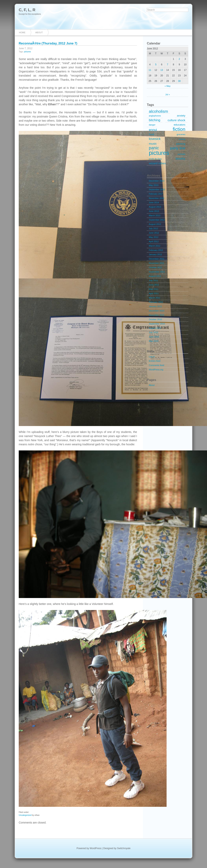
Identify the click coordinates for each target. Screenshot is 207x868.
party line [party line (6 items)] (178, 148)
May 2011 (154, 289)
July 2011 (153, 280)
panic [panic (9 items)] (154, 148)
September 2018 (157, 189)
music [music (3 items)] (153, 144)
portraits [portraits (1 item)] (182, 154)
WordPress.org (156, 370)
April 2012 (154, 241)
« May (168, 86)
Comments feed (157, 365)
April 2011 (154, 293)
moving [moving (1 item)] (182, 139)
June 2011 (154, 285)
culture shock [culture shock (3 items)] (176, 120)
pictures (28, 52)
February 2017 (156, 194)
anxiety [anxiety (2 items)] (181, 116)
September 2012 (157, 220)
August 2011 (155, 276)
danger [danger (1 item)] (152, 125)
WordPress (96, 848)
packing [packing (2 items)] (181, 144)
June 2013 (154, 211)
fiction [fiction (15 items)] (179, 129)
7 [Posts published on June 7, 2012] (168, 65)
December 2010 (157, 311)
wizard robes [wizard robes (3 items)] (157, 163)
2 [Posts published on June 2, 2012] (179, 59)
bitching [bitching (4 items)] (155, 120)
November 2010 (157, 315)
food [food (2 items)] (151, 134)
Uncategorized (25, 815)
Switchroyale (124, 848)
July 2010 (153, 332)
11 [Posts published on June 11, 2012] (150, 70)
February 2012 (156, 250)
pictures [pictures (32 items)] (159, 153)
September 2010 (157, 324)
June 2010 (154, 337)
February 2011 (156, 302)
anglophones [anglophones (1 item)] (155, 116)
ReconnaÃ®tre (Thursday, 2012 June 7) (48, 43)
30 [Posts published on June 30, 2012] (179, 81)
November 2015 (157, 198)
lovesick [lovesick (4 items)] (155, 139)
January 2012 (155, 254)
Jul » (167, 94)
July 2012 (153, 228)
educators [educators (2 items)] (179, 125)
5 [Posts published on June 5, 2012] (156, 65)
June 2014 (154, 202)
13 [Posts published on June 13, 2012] (162, 70)
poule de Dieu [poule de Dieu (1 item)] (155, 159)
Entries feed (155, 361)
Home (22, 32)
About (39, 32)
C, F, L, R (27, 10)
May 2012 (154, 237)
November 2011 (157, 263)
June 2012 (154, 233)
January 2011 (155, 306)
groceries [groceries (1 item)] (181, 134)
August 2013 (155, 207)
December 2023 (157, 181)
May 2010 (154, 341)
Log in (152, 357)
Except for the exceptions (30, 14)
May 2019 (154, 185)
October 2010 (155, 319)
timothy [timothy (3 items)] (180, 159)
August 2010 (155, 328)
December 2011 (157, 259)
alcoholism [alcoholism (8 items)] (158, 111)
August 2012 (155, 224)
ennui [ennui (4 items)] (153, 130)
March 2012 (155, 246)
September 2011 (157, 272)
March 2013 (155, 215)
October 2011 (155, 267)
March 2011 (155, 298)
